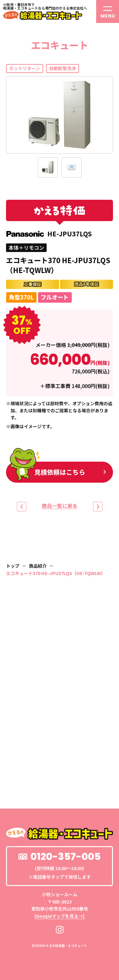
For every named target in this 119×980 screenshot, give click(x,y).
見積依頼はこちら (47, 471)
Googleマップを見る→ (60, 916)
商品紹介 (38, 566)
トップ (13, 566)
